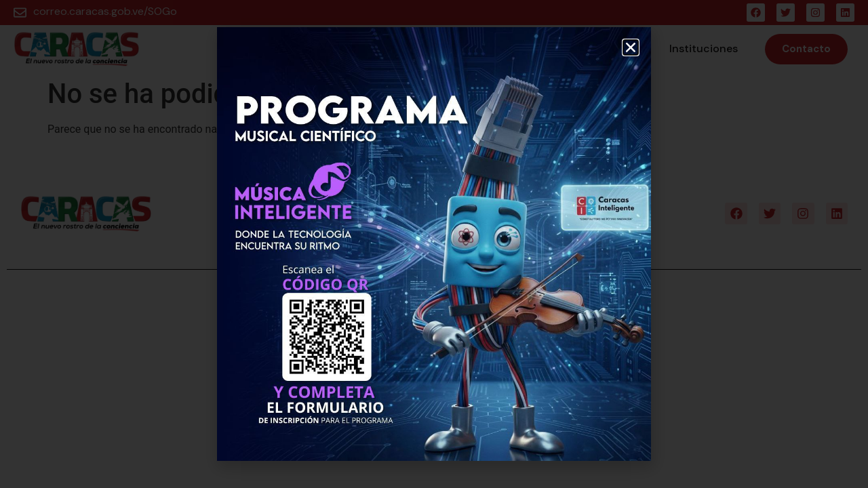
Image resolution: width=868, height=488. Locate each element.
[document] (434, 244)
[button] (631, 47)
